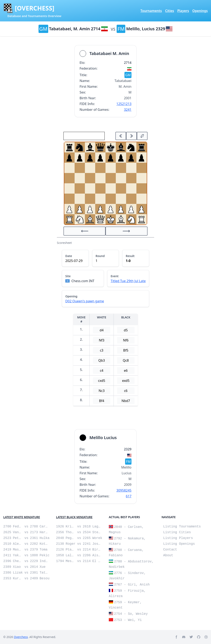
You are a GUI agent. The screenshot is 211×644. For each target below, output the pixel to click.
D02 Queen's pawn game (85, 301)
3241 (128, 110)
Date (69, 256)
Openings (200, 11)
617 (129, 496)
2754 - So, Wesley (131, 614)
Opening (71, 296)
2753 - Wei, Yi (128, 620)
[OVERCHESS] (35, 8)
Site (68, 276)
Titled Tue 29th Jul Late (128, 281)
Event (115, 276)
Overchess (21, 637)
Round (100, 256)
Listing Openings (179, 544)
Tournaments (151, 11)
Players (183, 11)
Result (130, 256)
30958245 (124, 490)
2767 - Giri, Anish (132, 585)
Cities (169, 11)
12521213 (124, 104)
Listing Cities (177, 532)
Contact (170, 550)
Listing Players (178, 538)
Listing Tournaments (182, 527)
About (168, 555)
